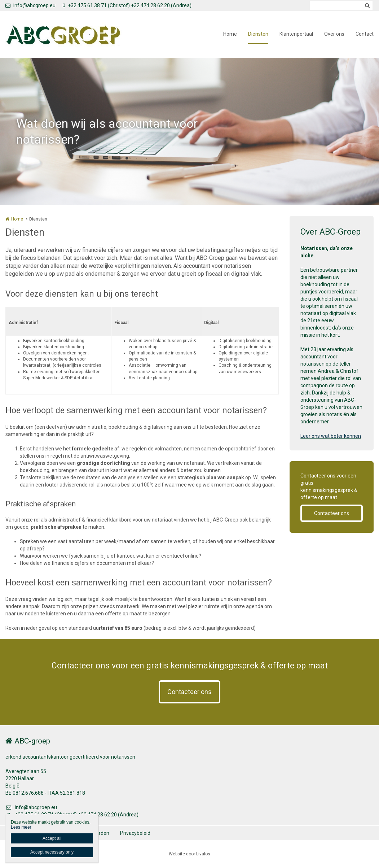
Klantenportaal (296, 34)
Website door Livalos (189, 854)
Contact (365, 34)
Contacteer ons (332, 513)
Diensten (258, 34)
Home (230, 34)
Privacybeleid (135, 833)
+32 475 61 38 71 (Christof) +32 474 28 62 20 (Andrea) (127, 5)
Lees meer (21, 827)
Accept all (52, 838)
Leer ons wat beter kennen (331, 436)
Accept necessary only (52, 852)
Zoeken (367, 5)
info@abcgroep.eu (30, 5)
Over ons (334, 34)
